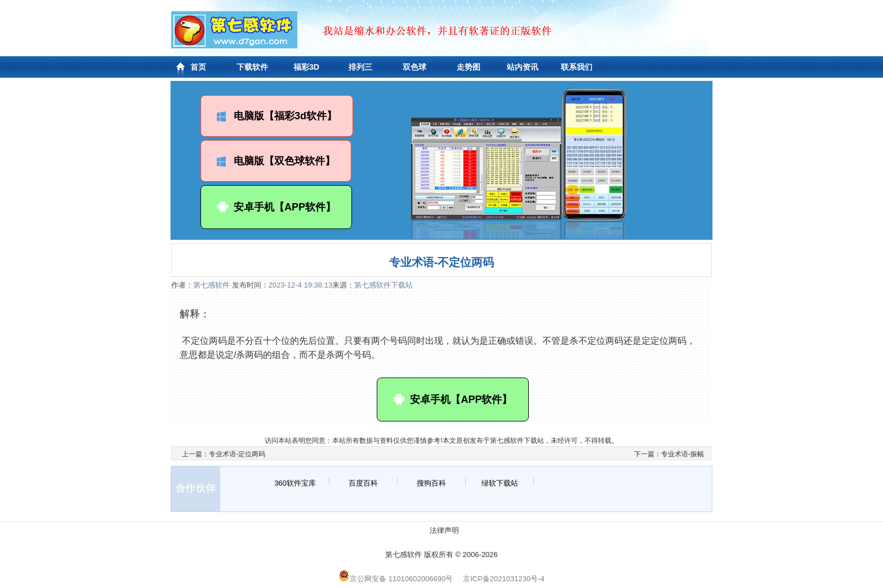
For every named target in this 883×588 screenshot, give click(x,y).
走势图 (469, 67)
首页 (198, 67)
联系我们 (577, 67)
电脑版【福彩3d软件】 (277, 116)
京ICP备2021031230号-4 (504, 579)
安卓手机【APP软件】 (276, 207)
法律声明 (444, 530)
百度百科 (363, 483)
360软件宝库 (295, 483)
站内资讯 (523, 67)
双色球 (414, 67)
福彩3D (306, 67)
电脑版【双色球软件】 (276, 161)
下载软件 (252, 67)
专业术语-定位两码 (237, 454)
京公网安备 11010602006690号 (396, 579)
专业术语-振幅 (683, 454)
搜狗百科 (431, 483)
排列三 (360, 67)
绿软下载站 (500, 483)
